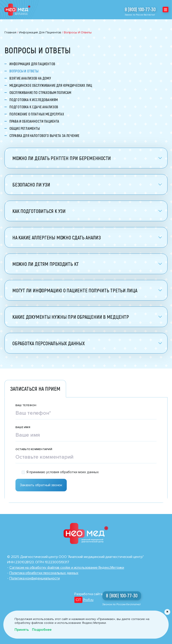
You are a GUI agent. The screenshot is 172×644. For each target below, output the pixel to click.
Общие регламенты (25, 128)
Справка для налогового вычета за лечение (44, 136)
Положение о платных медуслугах (37, 114)
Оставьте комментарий (34, 449)
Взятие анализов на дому (30, 78)
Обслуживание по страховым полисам (40, 93)
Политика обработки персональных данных (44, 573)
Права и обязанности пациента (34, 121)
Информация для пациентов (32, 64)
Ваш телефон (26, 405)
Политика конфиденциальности (35, 578)
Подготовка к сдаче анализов (34, 107)
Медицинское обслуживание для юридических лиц (51, 85)
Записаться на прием (35, 389)
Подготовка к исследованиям (34, 100)
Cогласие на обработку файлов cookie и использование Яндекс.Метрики (67, 568)
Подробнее (42, 630)
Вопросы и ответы (24, 71)
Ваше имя (23, 427)
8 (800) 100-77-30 (140, 9)
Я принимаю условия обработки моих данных (63, 472)
